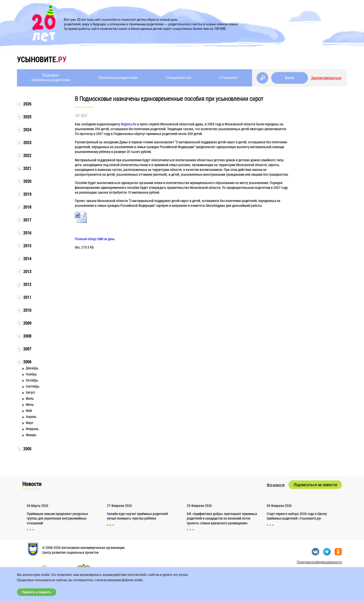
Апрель (31, 417)
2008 (27, 336)
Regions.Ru (129, 124)
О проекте (229, 78)
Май (29, 410)
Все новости (276, 485)
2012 (27, 284)
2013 (27, 271)
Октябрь (32, 380)
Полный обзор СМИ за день (95, 239)
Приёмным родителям (118, 78)
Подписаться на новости (315, 485)
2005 (27, 449)
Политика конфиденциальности (319, 562)
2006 (27, 362)
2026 (27, 104)
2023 (27, 142)
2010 (27, 310)
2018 (27, 207)
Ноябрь (31, 374)
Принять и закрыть (37, 592)
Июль (30, 398)
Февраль (32, 429)
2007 (27, 349)
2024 (27, 130)
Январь (31, 435)
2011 (27, 297)
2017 (27, 220)
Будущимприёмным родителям (51, 78)
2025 (27, 117)
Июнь (30, 404)
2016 (27, 233)
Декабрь (32, 368)
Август (31, 392)
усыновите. (42, 59)
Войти (290, 78)
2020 (27, 181)
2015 (27, 246)
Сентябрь (33, 386)
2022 (27, 155)
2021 (27, 168)
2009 (27, 323)
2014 (27, 259)
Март (30, 423)
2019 (27, 194)
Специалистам (178, 78)
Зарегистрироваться (326, 78)
